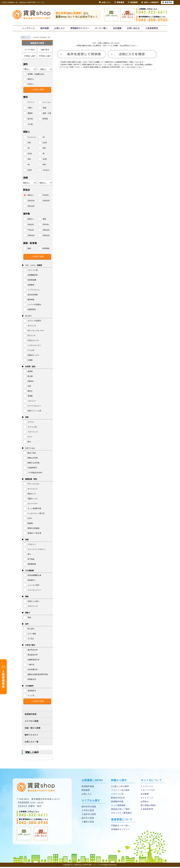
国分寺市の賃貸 (88, 808)
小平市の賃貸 (87, 812)
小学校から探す (30, 57)
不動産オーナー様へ (120, 827)
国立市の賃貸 (87, 819)
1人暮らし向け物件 (120, 787)
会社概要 (117, 29)
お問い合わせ (111, 15)
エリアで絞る (30, 51)
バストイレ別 (117, 795)
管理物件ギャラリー (80, 29)
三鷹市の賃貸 (87, 823)
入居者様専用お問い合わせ (127, 15)
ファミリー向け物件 (120, 791)
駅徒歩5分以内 (118, 799)
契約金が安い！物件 (120, 810)
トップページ (29, 29)
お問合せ (145, 803)
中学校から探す (45, 57)
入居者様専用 (151, 29)
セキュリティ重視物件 (121, 814)
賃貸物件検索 (31, 715)
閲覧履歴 (85, 791)
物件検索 (45, 29)
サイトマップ (147, 799)
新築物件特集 (117, 803)
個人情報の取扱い (148, 806)
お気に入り (60, 29)
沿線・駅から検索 (32, 729)
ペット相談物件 (118, 806)
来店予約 (167, 2)
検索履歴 (133, 2)
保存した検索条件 (150, 2)
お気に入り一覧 (31, 743)
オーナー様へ (101, 29)
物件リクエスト (31, 736)
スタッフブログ (148, 791)
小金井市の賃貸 (88, 815)
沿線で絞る (45, 51)
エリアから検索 (31, 722)
